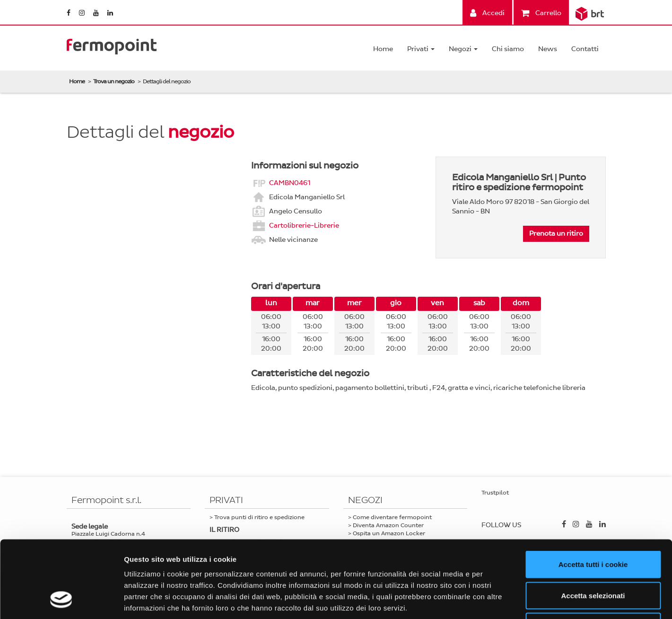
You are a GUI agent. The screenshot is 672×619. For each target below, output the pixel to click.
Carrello (541, 13)
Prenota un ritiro (556, 234)
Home (383, 49)
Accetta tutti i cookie (593, 495)
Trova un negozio (114, 81)
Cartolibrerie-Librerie (304, 225)
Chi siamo (508, 49)
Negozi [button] (463, 49)
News (548, 49)
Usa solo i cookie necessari (593, 557)
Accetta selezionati (593, 526)
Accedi (487, 13)
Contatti (585, 49)
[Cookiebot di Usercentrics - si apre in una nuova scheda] (61, 601)
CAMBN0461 (290, 182)
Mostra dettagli (497, 600)
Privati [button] (421, 49)
